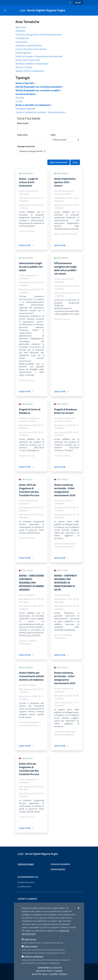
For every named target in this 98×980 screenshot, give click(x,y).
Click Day (20, 98)
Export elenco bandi (59, 162)
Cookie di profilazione (34, 957)
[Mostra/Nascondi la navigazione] (5, 10)
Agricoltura (21, 27)
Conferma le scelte (50, 968)
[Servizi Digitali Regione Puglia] (44, 10)
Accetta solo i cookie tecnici (50, 974)
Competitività (22, 38)
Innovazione (21, 42)
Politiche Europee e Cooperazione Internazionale (39, 56)
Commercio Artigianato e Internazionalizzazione (39, 35)
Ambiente (20, 31)
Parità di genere (23, 53)
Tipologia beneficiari (26, 146)
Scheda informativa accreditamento (26, 884)
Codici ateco (22, 135)
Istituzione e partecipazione (29, 45)
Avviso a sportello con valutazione (33, 105)
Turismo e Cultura (24, 67)
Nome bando (23, 123)
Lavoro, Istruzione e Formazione (31, 49)
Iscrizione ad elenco (26, 94)
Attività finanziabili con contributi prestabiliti (39, 87)
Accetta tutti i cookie (50, 971)
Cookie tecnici (30, 939)
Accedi (78, 2)
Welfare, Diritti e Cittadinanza (30, 71)
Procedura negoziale (25, 109)
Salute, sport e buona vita (28, 60)
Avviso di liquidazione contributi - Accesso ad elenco (41, 112)
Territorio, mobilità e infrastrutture (32, 64)
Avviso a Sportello (25, 83)
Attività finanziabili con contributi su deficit (38, 90)
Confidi (19, 101)
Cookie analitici (31, 946)
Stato (53, 135)
